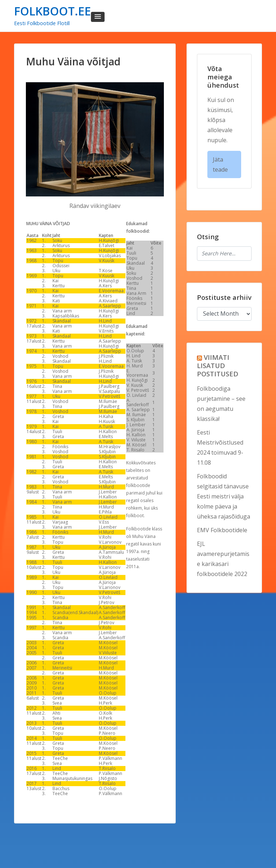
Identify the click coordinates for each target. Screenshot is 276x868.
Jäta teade (220, 164)
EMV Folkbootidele (222, 530)
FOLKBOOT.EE (52, 11)
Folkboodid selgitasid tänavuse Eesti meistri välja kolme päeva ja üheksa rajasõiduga (224, 496)
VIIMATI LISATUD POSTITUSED (218, 365)
